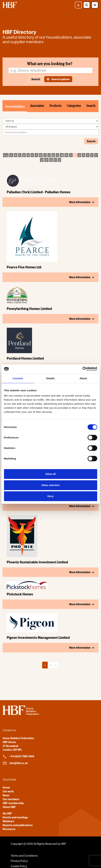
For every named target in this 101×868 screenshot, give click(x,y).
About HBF (9, 807)
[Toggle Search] (87, 5)
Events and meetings (15, 817)
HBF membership (13, 803)
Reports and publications (18, 825)
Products (55, 106)
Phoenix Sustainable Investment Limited (37, 562)
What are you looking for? (50, 64)
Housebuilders (15, 107)
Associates (37, 106)
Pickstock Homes (20, 594)
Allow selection (50, 485)
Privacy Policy (19, 861)
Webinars (8, 821)
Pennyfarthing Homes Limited (29, 309)
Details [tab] (51, 378)
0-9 (6, 155)
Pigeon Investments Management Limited (38, 638)
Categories (74, 106)
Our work (8, 791)
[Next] (56, 665)
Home (6, 787)
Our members (11, 799)
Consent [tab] (18, 378)
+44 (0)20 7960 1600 (19, 756)
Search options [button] (60, 79)
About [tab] (83, 378)
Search (36, 79)
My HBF (7, 813)
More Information (80, 202)
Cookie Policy (19, 866)
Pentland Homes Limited (25, 358)
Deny (50, 496)
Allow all (50, 474)
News (6, 795)
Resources (9, 829)
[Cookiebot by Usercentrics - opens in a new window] (82, 369)
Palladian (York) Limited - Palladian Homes (39, 192)
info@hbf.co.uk (15, 763)
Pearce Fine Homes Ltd (24, 267)
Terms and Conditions (24, 856)
